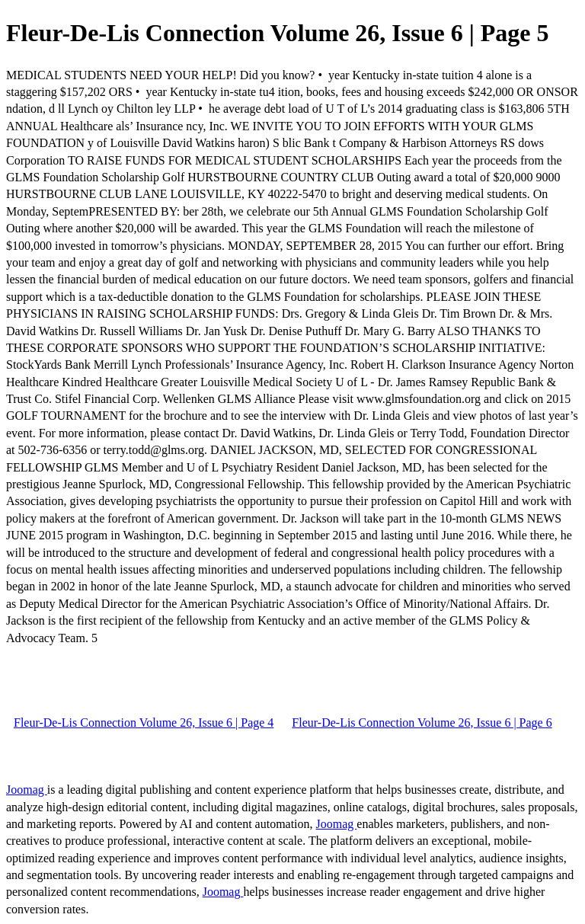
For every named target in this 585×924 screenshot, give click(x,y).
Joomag (27, 790)
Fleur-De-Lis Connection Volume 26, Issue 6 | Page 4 (144, 723)
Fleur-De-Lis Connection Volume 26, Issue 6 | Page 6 (422, 723)
